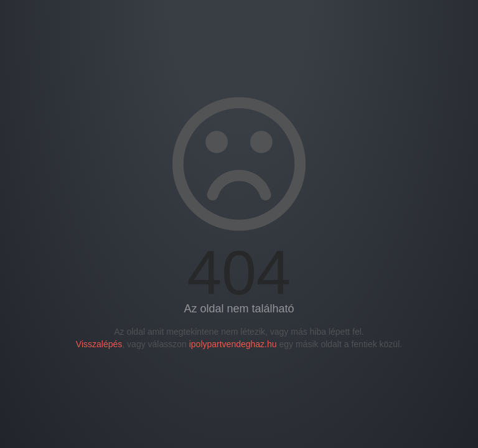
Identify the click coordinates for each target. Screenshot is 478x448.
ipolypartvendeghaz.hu (233, 344)
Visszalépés (99, 344)
